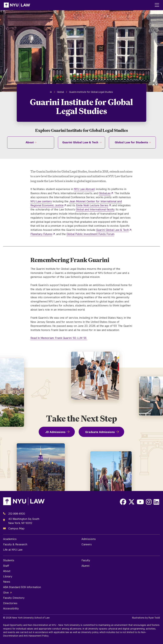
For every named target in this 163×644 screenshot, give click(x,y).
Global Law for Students (131, 142)
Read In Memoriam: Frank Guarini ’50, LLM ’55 (59, 338)
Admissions (89, 539)
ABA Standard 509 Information (22, 587)
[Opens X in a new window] (131, 502)
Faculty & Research (15, 544)
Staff (6, 566)
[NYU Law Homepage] (17, 5)
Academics (10, 539)
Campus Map (16, 529)
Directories (10, 603)
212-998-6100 (17, 514)
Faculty (86, 560)
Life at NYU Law (13, 550)
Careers (87, 544)
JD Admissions (55, 432)
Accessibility (11, 609)
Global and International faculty (95, 210)
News (7, 582)
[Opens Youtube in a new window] (140, 502)
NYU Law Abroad (84, 189)
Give (6, 593)
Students (9, 560)
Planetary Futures (41, 234)
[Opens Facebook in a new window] (123, 502)
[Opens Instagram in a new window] (149, 502)
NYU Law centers (41, 201)
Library (8, 576)
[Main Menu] (157, 5)
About (30, 142)
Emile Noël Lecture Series (92, 205)
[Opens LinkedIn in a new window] (156, 502)
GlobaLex (105, 193)
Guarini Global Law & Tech (80, 142)
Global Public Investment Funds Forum (90, 234)
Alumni (85, 566)
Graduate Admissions (100, 432)
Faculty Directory (14, 598)
